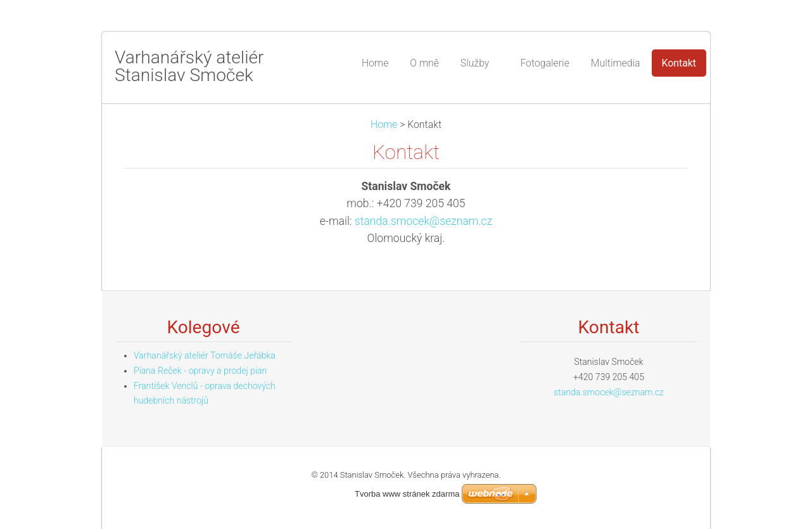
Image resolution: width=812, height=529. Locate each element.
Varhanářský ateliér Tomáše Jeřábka (205, 355)
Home (384, 124)
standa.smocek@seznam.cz (423, 221)
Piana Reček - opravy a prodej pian (200, 371)
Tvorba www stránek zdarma (407, 494)
